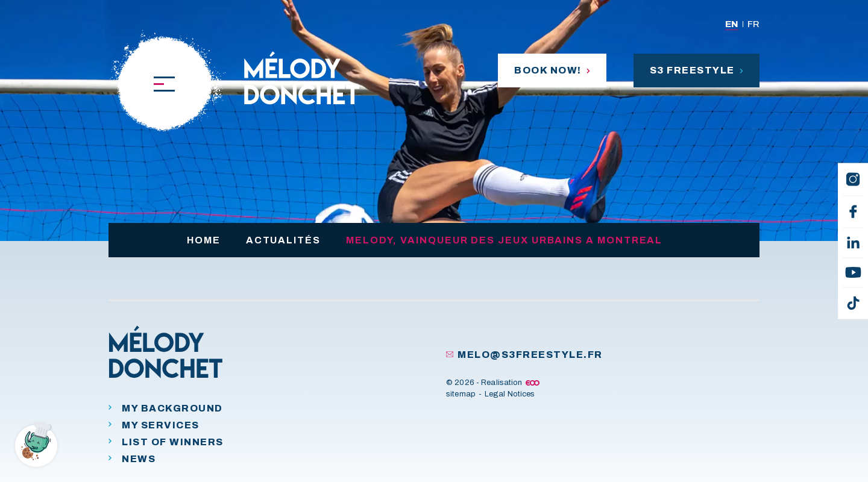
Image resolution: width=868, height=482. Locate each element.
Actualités (283, 240)
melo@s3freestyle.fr (524, 355)
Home (204, 240)
